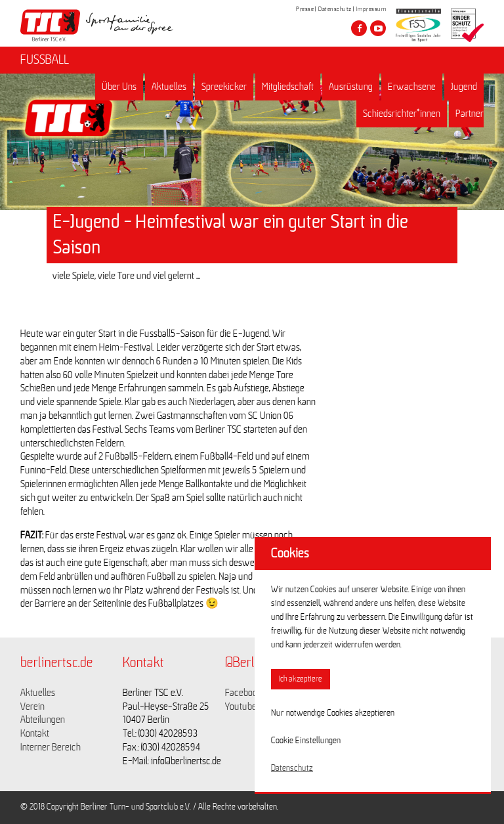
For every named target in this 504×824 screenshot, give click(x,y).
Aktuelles (169, 87)
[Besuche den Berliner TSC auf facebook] (359, 28)
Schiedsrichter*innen (402, 114)
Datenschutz (335, 9)
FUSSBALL (45, 60)
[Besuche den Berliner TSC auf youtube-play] (378, 28)
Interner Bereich (51, 747)
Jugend (464, 87)
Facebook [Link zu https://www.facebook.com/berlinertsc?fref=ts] (243, 693)
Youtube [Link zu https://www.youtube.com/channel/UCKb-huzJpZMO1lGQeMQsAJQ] (241, 706)
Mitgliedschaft (288, 87)
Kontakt (35, 733)
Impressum (371, 9)
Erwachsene (412, 87)
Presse (305, 9)
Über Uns (119, 87)
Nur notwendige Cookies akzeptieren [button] (333, 713)
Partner (470, 114)
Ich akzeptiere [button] (301, 679)
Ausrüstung (351, 87)
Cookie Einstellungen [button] (306, 741)
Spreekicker (224, 87)
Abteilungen (43, 720)
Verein (32, 706)
